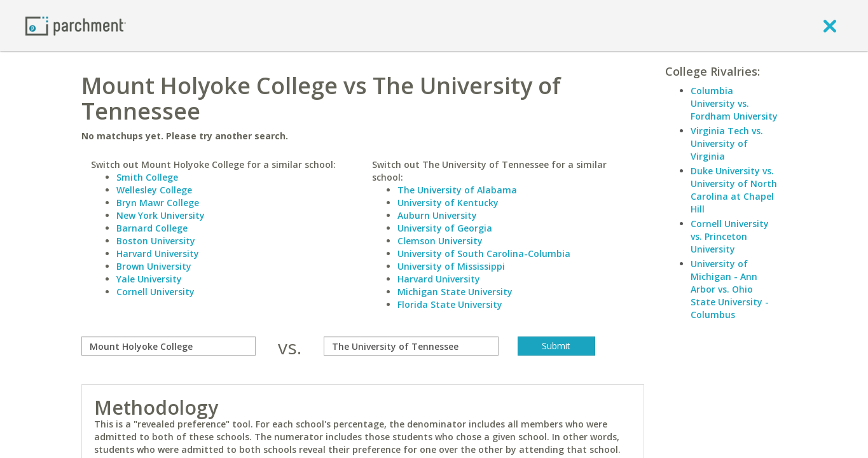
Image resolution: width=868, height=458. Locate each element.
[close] (830, 25)
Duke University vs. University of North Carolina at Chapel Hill (734, 190)
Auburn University (437, 215)
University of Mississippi (451, 266)
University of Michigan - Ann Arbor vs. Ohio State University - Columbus (730, 289)
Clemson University (440, 241)
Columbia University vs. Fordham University (734, 103)
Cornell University (155, 292)
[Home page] (76, 25)
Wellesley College (154, 190)
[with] (411, 346)
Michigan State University (455, 292)
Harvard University (158, 253)
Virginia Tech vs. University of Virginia (727, 143)
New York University (161, 215)
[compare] (169, 346)
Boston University (156, 241)
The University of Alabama (457, 190)
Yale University (149, 279)
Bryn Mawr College (158, 203)
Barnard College (152, 228)
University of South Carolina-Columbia (484, 253)
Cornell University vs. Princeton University (730, 236)
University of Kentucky (448, 203)
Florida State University (450, 304)
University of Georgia (445, 228)
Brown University (154, 266)
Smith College (147, 177)
